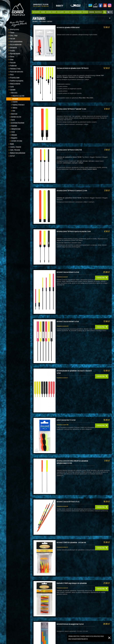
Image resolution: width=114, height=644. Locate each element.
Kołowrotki (14, 48)
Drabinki (15, 102)
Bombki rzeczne (16, 117)
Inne (14, 111)
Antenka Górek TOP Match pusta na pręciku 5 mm (74, 224)
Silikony (15, 108)
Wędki (12, 144)
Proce (12, 75)
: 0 (111, 12)
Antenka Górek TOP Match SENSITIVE (70, 145)
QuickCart (88, 642)
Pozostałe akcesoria (17, 72)
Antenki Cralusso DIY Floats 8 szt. (69, 485)
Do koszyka (102, 267)
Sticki (13, 132)
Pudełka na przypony (17, 81)
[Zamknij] (109, 635)
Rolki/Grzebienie (15, 84)
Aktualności (36, 12)
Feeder (12, 33)
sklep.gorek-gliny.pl (46, 642)
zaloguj (92, 12)
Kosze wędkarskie (16, 45)
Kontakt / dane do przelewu (73, 12)
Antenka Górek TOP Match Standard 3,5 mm (72, 185)
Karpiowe (14, 126)
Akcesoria (14, 93)
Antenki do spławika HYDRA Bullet (69, 28)
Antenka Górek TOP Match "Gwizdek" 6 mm (72, 106)
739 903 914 (45, 6)
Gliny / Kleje (14, 36)
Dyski (13, 120)
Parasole (13, 63)
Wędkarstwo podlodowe (18, 153)
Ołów (12, 60)
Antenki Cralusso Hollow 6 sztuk (68, 311)
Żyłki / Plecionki (15, 150)
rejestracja (98, 12)
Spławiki (13, 90)
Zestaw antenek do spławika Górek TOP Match (73, 67)
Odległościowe (16, 129)
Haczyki (13, 39)
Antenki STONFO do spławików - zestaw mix (72, 524)
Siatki (12, 87)
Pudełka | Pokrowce (18, 105)
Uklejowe (14, 135)
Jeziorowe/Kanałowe (18, 123)
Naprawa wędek (15, 54)
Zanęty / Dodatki (16, 147)
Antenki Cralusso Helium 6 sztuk (68, 263)
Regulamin (61, 12)
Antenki (15, 99)
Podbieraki (13, 66)
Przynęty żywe (15, 78)
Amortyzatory (15, 30)
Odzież (12, 57)
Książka (43, 12)
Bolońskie (14, 114)
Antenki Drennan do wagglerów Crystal (71, 602)
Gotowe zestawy (17, 141)
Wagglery (14, 138)
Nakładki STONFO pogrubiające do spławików (73, 563)
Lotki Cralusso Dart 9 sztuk (66, 406)
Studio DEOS (109, 642)
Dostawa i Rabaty (51, 12)
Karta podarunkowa (16, 42)
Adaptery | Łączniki (18, 96)
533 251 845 (37, 6)
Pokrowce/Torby (15, 69)
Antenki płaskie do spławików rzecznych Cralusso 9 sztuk (75, 360)
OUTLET (13, 156)
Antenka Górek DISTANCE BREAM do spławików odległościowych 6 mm (73, 447)
